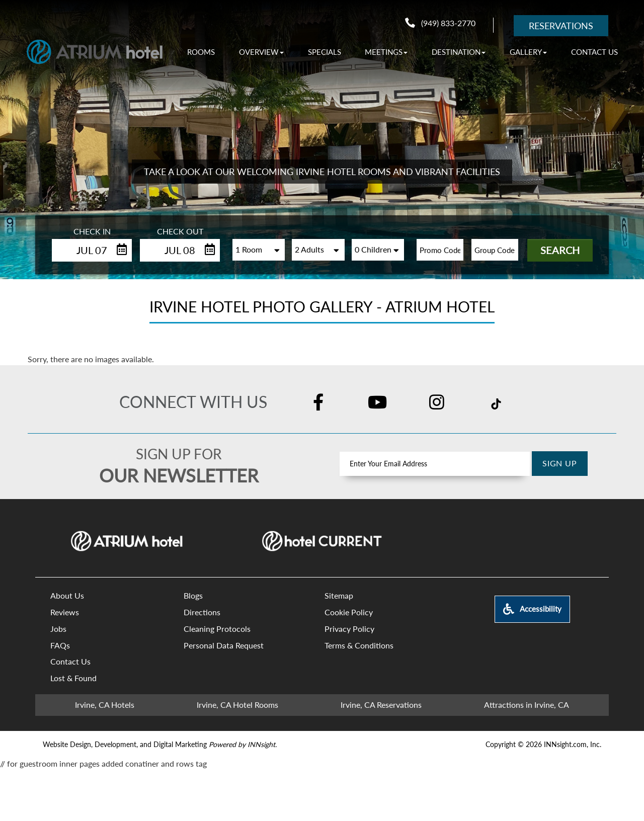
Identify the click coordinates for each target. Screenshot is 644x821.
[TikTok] (496, 403)
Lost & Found (73, 678)
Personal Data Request (224, 645)
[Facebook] (318, 403)
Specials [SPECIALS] (325, 52)
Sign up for (179, 454)
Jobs (58, 629)
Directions (202, 612)
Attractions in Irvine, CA (527, 705)
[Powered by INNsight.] (243, 744)
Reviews (65, 612)
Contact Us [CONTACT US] (594, 52)
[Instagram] (437, 403)
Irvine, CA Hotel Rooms (237, 705)
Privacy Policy (349, 629)
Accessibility (532, 609)
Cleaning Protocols (217, 629)
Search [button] (560, 250)
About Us (67, 595)
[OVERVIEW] (261, 52)
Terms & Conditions (359, 645)
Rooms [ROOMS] (201, 52)
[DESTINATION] (459, 52)
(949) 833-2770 (440, 23)
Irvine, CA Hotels (105, 705)
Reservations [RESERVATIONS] (561, 26)
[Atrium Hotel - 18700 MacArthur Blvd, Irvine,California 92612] (95, 52)
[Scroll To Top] (614, 751)
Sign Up (560, 463)
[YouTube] (377, 403)
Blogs (193, 595)
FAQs (60, 645)
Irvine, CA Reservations (381, 705)
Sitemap (339, 595)
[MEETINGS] (386, 52)
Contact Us (70, 661)
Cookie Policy (349, 612)
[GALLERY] (528, 52)
